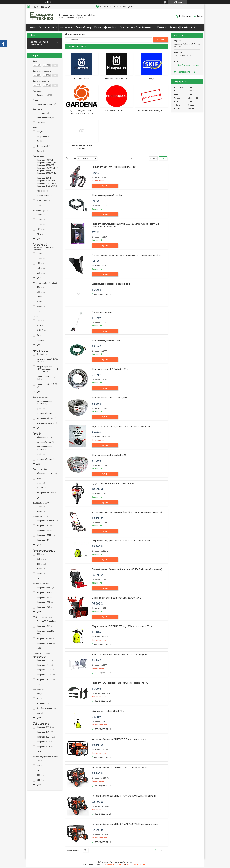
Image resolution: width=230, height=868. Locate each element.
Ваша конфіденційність (181, 27)
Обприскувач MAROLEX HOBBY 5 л (108, 711)
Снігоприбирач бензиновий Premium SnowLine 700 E (116, 598)
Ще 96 (39, 718)
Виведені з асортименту (149, 111)
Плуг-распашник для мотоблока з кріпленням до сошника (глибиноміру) (126, 255)
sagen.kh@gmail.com (186, 72)
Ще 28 (39, 751)
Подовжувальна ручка (102, 312)
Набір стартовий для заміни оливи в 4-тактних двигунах (119, 655)
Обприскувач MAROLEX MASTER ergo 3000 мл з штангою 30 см (122, 627)
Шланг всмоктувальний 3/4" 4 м (107, 196)
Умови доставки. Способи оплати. (136, 27)
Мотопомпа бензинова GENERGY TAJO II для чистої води (119, 768)
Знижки (32, 27)
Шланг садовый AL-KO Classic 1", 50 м (110, 398)
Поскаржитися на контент (114, 865)
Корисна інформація (104, 27)
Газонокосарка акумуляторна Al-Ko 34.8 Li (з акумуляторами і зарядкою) (127, 512)
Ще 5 (38, 391)
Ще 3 (38, 311)
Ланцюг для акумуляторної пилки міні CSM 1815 (115, 167)
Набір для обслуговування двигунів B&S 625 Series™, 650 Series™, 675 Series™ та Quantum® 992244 (125, 225)
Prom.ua (129, 862)
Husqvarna (79, 79)
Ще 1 (38, 428)
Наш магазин (66, 27)
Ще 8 (38, 239)
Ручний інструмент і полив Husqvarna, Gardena (81, 112)
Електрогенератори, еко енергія (82, 147)
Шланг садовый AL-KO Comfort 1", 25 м (110, 369)
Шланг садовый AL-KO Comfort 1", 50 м (110, 455)
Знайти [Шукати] (160, 40)
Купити (105, 186)
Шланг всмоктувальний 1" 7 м (106, 341)
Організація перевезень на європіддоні (111, 284)
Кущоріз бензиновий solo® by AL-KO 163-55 (113, 484)
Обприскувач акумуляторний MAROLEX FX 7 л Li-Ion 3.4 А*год (121, 541)
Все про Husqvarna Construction (39, 43)
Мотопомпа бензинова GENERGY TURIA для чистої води (119, 740)
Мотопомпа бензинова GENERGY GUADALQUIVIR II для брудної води (125, 824)
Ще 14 (39, 278)
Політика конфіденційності (137, 865)
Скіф (150, 79)
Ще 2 (38, 497)
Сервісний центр (83, 27)
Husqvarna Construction (114, 79)
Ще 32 (39, 648)
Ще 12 (39, 785)
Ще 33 (39, 205)
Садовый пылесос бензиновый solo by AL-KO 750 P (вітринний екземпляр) (127, 569)
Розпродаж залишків (115, 111)
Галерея (151, 158)
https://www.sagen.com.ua (188, 65)
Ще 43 (39, 545)
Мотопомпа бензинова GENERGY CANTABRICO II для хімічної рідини (124, 796)
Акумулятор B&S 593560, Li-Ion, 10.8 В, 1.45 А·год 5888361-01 (121, 427)
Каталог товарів (46, 27)
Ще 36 (39, 612)
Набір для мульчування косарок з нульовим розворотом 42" (120, 683)
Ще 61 (39, 345)
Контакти (162, 27)
